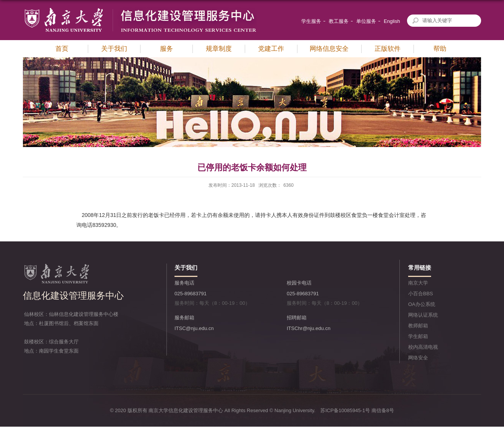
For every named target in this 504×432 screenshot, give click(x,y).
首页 (62, 49)
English (392, 21)
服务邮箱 (184, 318)
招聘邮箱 (297, 318)
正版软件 (388, 49)
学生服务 (311, 21)
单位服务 (366, 21)
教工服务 (339, 21)
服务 (166, 49)
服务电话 (184, 283)
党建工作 (271, 49)
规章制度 (219, 49)
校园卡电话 (299, 283)
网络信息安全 (329, 49)
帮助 (440, 49)
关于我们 (114, 49)
